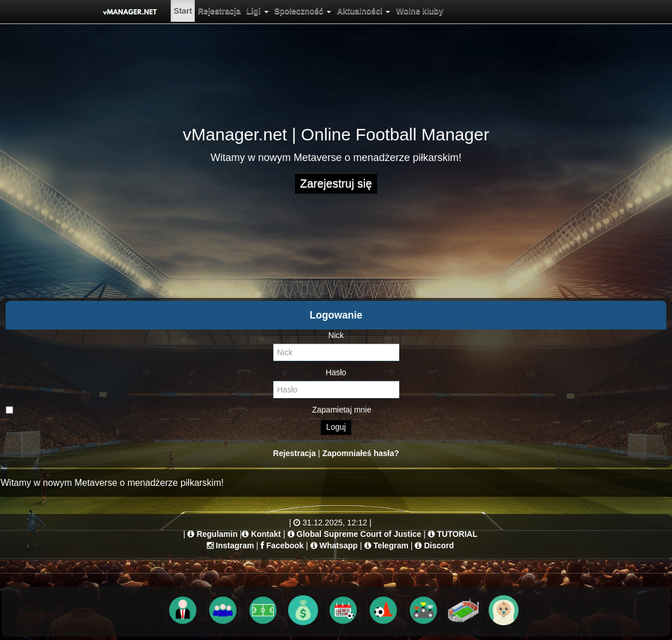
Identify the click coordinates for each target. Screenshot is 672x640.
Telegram (391, 545)
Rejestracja (219, 11)
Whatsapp (338, 545)
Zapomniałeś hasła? (361, 453)
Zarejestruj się (336, 183)
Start (183, 11)
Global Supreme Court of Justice (359, 534)
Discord (439, 545)
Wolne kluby (419, 11)
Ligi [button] (258, 11)
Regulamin (217, 534)
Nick (336, 335)
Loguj (336, 427)
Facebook (285, 545)
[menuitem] (183, 11)
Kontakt (266, 534)
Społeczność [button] (303, 11)
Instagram (235, 545)
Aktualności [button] (363, 11)
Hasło (336, 372)
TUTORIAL (457, 534)
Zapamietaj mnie (188, 410)
